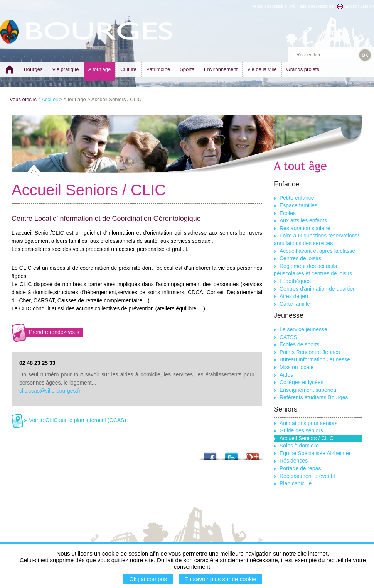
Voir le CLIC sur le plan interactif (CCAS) (77, 420)
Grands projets (303, 69)
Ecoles (288, 213)
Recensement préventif (307, 476)
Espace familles (298, 205)
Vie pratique (65, 69)
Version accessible (269, 6)
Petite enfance (297, 198)
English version (355, 6)
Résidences (294, 461)
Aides (286, 375)
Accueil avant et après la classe (317, 251)
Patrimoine (158, 69)
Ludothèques (295, 281)
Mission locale (297, 367)
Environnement (221, 69)
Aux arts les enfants (303, 220)
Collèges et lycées (302, 382)
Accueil (50, 99)
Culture (128, 69)
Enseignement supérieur (309, 390)
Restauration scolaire (305, 228)
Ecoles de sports (300, 344)
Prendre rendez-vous (54, 332)
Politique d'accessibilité (312, 6)
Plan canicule (296, 483)
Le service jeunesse (303, 329)
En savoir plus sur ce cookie (220, 579)
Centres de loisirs (300, 258)
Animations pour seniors (308, 423)
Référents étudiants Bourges (314, 397)
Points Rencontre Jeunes (310, 352)
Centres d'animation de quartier (317, 289)
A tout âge (100, 69)
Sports (187, 69)
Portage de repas (300, 468)
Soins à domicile (299, 446)
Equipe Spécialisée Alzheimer (315, 453)
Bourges (33, 69)
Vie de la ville (262, 69)
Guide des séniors (301, 430)
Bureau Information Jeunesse (315, 359)
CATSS (288, 337)
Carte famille (295, 304)
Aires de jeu (294, 296)
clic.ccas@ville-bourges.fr (50, 391)
